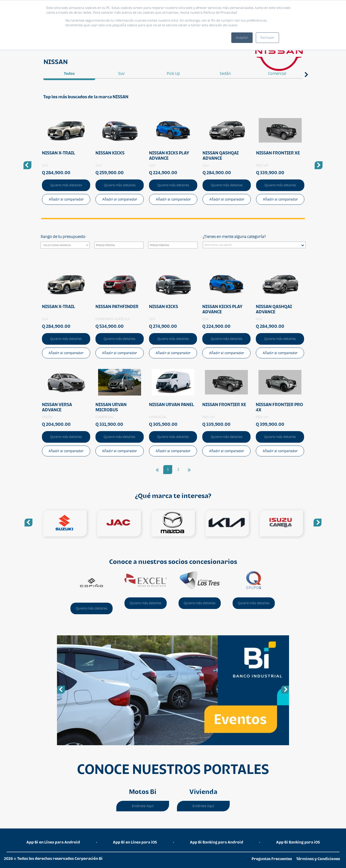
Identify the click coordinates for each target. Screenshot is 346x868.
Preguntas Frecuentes (272, 859)
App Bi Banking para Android (217, 842)
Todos (69, 73)
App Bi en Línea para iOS (135, 842)
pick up (173, 73)
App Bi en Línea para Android (53, 842)
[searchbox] (256, 246)
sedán (225, 73)
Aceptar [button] (242, 38)
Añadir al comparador (66, 199)
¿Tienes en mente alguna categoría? (234, 236)
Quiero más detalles (66, 185)
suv (121, 73)
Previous (28, 523)
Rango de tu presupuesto (63, 236)
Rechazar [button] (267, 38)
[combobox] (254, 245)
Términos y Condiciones (318, 859)
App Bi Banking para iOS (298, 842)
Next (305, 83)
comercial (277, 73)
